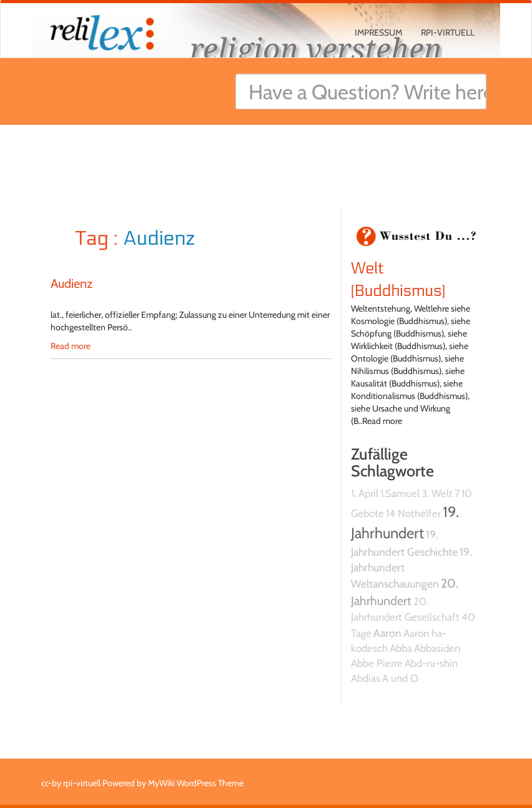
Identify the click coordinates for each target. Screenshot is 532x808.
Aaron (387, 633)
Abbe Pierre (377, 663)
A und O (400, 678)
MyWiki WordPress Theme (196, 783)
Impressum (378, 32)
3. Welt (437, 493)
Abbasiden (437, 648)
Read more (71, 346)
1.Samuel (400, 493)
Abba (401, 648)
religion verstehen (316, 48)
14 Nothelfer (413, 513)
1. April (365, 493)
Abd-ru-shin (431, 663)
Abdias (366, 678)
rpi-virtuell (448, 32)
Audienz (71, 283)
